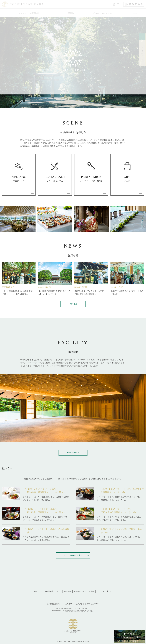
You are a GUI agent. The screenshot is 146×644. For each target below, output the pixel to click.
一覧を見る (73, 304)
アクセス (101, 591)
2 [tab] (71, 104)
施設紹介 (67, 591)
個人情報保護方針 (54, 604)
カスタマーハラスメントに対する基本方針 (82, 604)
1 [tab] (67, 104)
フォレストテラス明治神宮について (46, 591)
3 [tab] (75, 104)
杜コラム (111, 591)
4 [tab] (79, 104)
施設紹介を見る (73, 452)
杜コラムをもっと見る (73, 555)
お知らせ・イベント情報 (84, 591)
